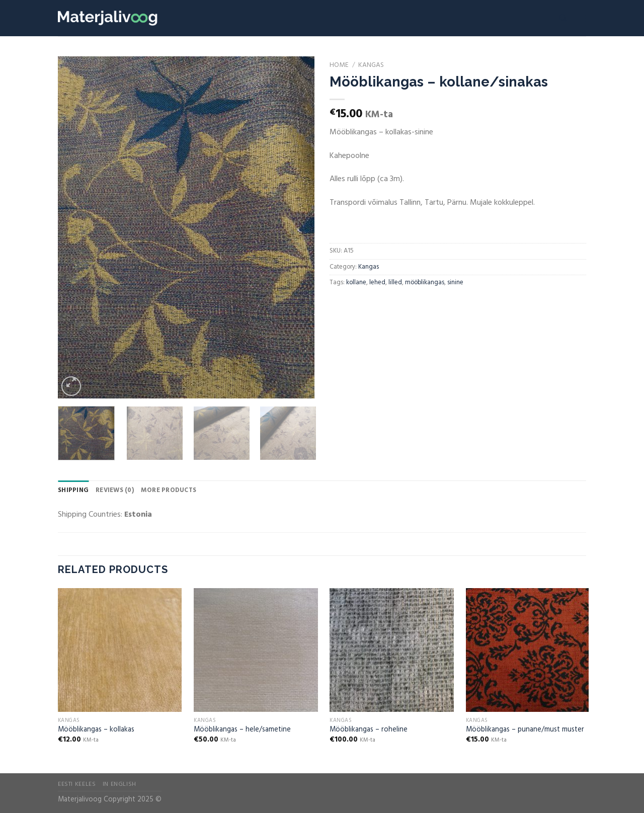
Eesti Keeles (77, 784)
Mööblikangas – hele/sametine (242, 730)
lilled (395, 282)
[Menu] (580, 18)
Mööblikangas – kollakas (96, 730)
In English (119, 784)
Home (339, 65)
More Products (169, 490)
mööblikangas (425, 282)
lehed (377, 282)
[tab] (73, 491)
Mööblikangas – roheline (369, 730)
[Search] (563, 18)
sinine (455, 282)
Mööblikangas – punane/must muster (525, 730)
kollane (356, 282)
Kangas (371, 65)
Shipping (73, 490)
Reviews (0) (115, 490)
